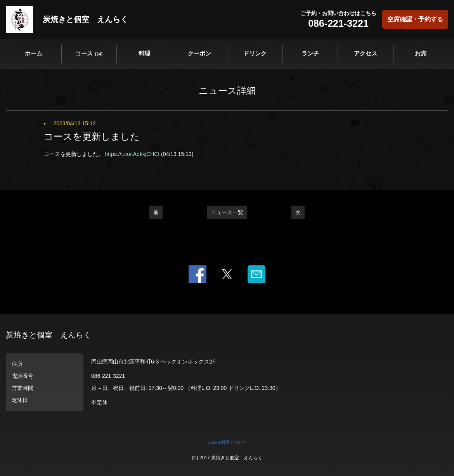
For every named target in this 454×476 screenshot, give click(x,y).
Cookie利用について (227, 442)
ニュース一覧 (227, 212)
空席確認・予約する (415, 19)
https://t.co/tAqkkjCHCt (132, 154)
